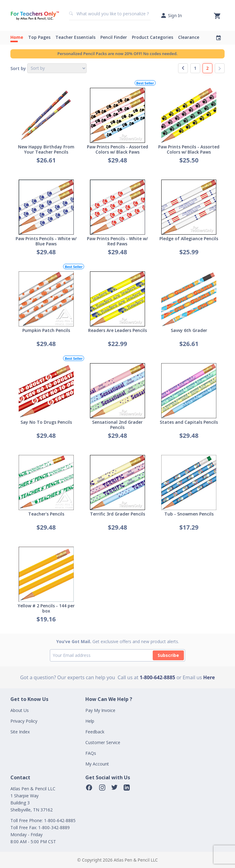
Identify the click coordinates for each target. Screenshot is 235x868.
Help (90, 721)
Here (209, 677)
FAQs (91, 753)
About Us (20, 710)
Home (17, 37)
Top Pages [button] (39, 37)
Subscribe (168, 655)
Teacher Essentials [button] (75, 37)
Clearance (189, 37)
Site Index (20, 732)
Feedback (95, 732)
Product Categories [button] (153, 37)
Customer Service (103, 742)
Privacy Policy (24, 721)
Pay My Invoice (100, 710)
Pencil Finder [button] (114, 37)
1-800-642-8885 (157, 677)
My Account (97, 764)
